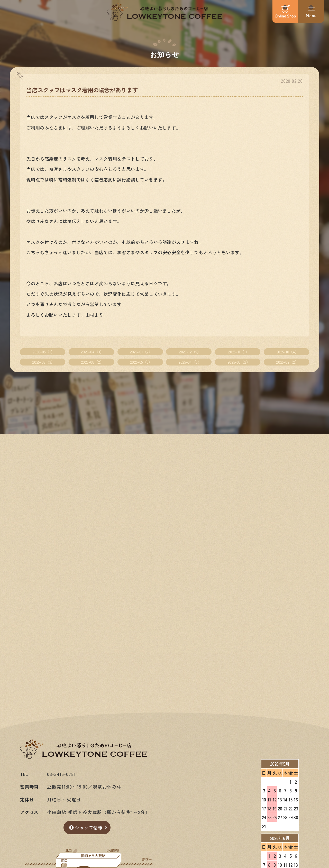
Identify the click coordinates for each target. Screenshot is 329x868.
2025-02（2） (287, 362)
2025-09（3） (43, 362)
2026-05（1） (43, 352)
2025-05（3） (141, 362)
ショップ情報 (86, 828)
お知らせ (165, 54)
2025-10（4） (287, 352)
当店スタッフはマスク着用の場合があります (82, 90)
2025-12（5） (190, 352)
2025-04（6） (190, 362)
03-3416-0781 (61, 774)
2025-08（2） (92, 362)
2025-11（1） (239, 352)
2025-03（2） (239, 362)
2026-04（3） (92, 352)
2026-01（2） (141, 352)
